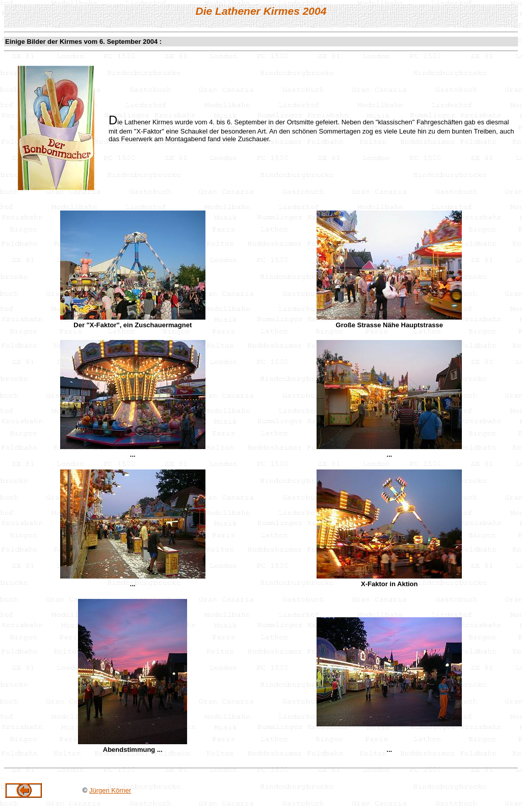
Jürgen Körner (110, 790)
